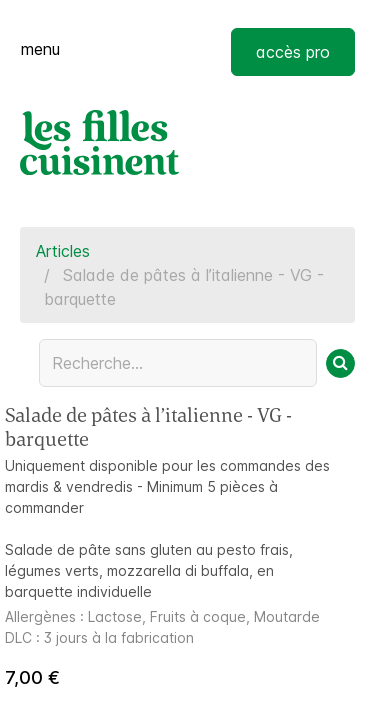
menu (40, 49)
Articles (63, 251)
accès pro (293, 52)
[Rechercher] (340, 363)
